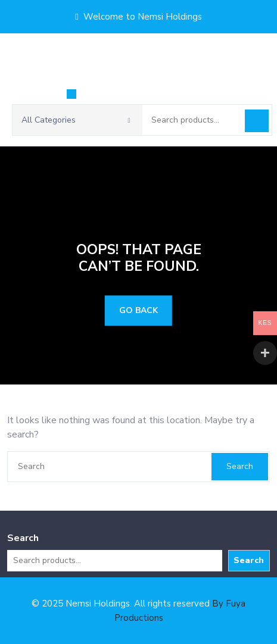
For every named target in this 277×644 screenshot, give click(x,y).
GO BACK (138, 311)
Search (257, 121)
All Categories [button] (76, 120)
